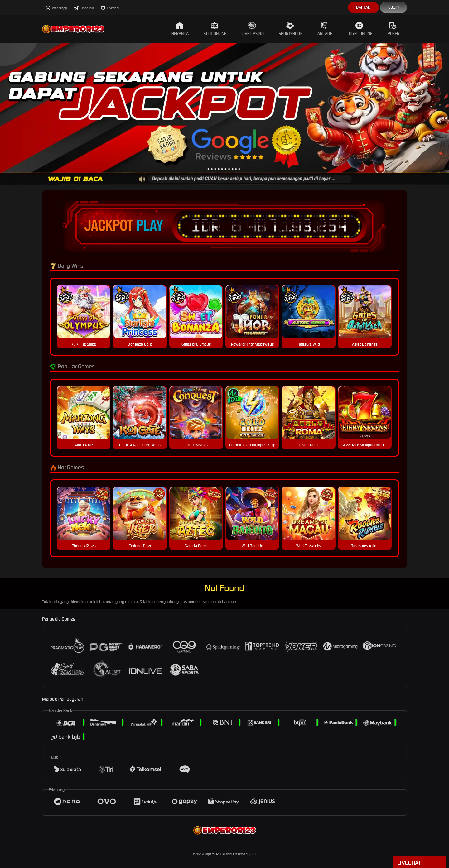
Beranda (180, 29)
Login (394, 7)
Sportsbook (291, 29)
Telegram (84, 8)
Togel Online (360, 29)
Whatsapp (56, 8)
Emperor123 (212, 854)
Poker (394, 29)
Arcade (325, 29)
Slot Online (215, 29)
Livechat (110, 8)
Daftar (363, 7)
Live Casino (253, 29)
